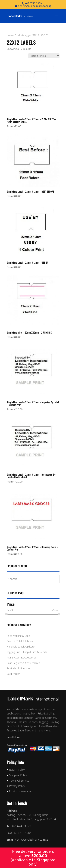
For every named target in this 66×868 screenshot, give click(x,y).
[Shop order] (44, 56)
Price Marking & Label (19, 636)
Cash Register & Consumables (23, 663)
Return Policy (17, 770)
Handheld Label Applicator (21, 647)
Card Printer (13, 674)
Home (10, 35)
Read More (13, 737)
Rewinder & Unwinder (19, 668)
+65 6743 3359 (33, 3)
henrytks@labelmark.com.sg (32, 840)
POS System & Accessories (22, 657)
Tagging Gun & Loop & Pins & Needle (27, 652)
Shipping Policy (18, 775)
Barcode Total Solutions (20, 641)
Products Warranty (20, 791)
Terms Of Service (19, 781)
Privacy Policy (17, 786)
